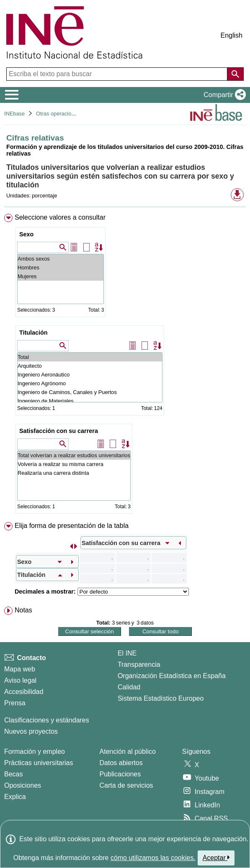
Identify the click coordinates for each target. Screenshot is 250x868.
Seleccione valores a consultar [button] (60, 217)
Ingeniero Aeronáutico (90, 375)
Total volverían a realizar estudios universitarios (74, 455)
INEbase (14, 114)
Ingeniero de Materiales (90, 401)
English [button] (232, 35)
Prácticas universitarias (39, 763)
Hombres (61, 268)
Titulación (34, 333)
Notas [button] (23, 610)
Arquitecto (90, 366)
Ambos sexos (61, 259)
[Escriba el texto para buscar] (118, 74)
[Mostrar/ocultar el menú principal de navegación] (12, 95)
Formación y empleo (35, 751)
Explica (15, 797)
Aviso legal (20, 680)
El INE (127, 653)
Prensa (15, 703)
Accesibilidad (24, 692)
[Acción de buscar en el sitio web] (235, 74)
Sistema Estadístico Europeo (161, 698)
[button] (223, 95)
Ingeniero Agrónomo (90, 383)
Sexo (26, 234)
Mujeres (61, 276)
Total (90, 357)
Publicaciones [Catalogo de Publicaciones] (120, 774)
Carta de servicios (126, 785)
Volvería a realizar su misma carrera (74, 464)
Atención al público (128, 751)
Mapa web (20, 669)
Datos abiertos (121, 763)
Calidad (129, 687)
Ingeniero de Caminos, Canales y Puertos (90, 392)
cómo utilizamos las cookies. (153, 858)
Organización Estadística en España (172, 676)
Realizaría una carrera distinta (74, 473)
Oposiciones (23, 785)
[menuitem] (125, 365)
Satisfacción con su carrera (59, 431)
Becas (13, 774)
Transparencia (139, 664)
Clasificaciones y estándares (47, 720)
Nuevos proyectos (31, 731)
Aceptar (216, 858)
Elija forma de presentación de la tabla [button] (72, 526)
